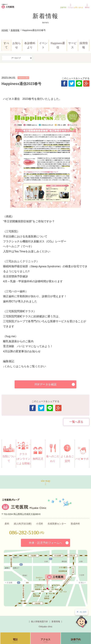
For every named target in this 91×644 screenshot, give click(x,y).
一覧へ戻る (76, 422)
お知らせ (17, 45)
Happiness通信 (58, 45)
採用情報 (84, 45)
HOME (5, 30)
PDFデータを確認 (45, 384)
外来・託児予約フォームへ (45, 543)
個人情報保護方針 (40, 621)
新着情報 (15, 30)
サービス (72, 45)
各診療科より (30, 45)
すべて (6, 45)
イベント (43, 45)
